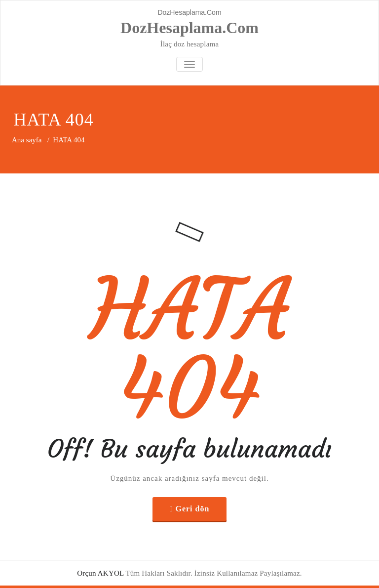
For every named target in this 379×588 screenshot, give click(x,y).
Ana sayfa (27, 140)
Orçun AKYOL (100, 573)
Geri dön (192, 509)
